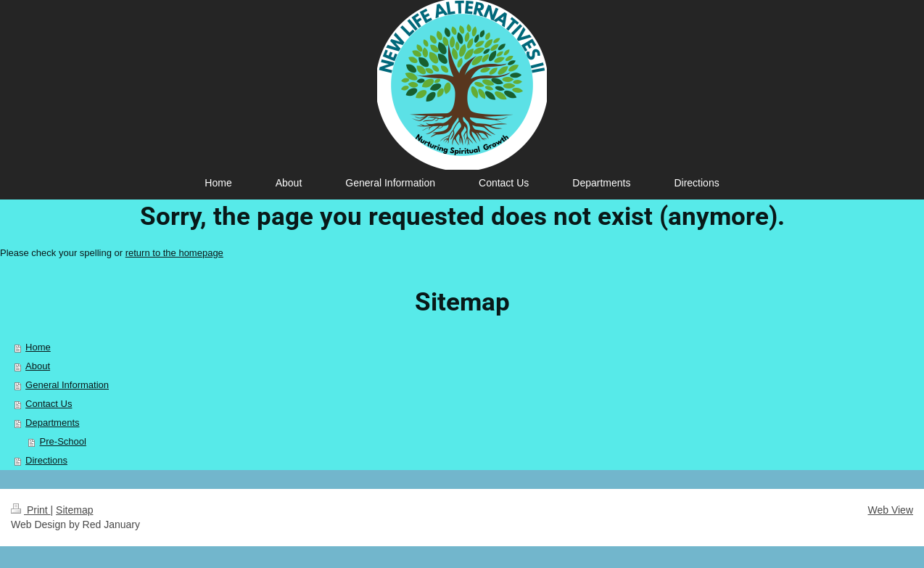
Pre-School (63, 441)
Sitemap (74, 510)
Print (31, 510)
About (38, 366)
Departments (52, 423)
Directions (46, 460)
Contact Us (49, 404)
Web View (890, 510)
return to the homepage (174, 253)
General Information (67, 385)
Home (38, 347)
